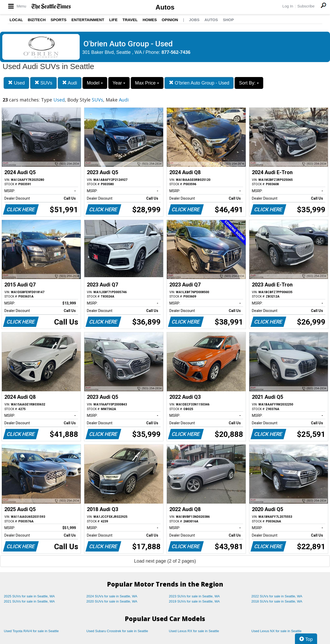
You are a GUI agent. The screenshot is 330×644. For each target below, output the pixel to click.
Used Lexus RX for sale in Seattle (194, 631)
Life (113, 20)
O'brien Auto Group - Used (199, 83)
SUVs (43, 83)
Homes (150, 20)
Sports (59, 20)
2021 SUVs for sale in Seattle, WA (29, 601)
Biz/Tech (37, 20)
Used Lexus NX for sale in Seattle (276, 631)
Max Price (147, 83)
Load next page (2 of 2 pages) (165, 561)
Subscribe (306, 6)
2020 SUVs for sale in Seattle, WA (112, 601)
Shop (228, 20)
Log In (288, 6)
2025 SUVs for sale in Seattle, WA (29, 596)
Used (16, 83)
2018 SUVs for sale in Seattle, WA (277, 601)
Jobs (194, 20)
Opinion (170, 20)
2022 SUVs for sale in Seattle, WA (277, 596)
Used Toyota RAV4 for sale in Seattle (31, 631)
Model (95, 83)
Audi (70, 83)
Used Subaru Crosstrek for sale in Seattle (117, 631)
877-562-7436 (176, 52)
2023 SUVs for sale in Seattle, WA (194, 596)
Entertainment (88, 20)
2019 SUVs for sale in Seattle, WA (194, 601)
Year (119, 83)
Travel (130, 20)
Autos (165, 7)
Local (16, 20)
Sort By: (249, 83)
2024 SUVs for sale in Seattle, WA (112, 596)
